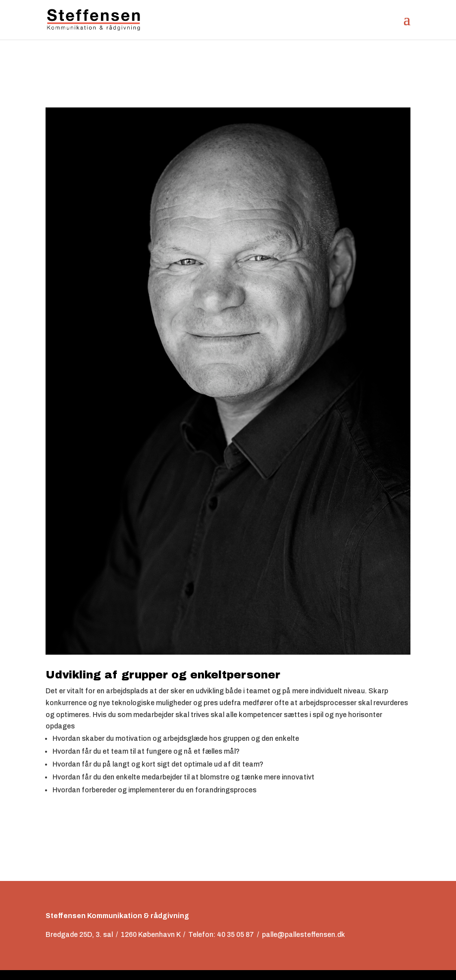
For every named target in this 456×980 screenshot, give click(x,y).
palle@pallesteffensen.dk (304, 935)
